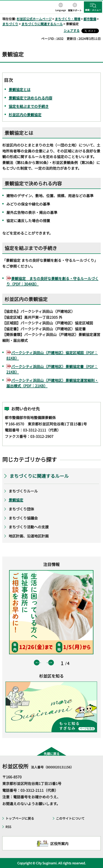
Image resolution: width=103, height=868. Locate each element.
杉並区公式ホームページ (34, 19)
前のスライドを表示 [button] (37, 663)
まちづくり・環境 (68, 19)
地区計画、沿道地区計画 (29, 536)
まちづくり (10, 24)
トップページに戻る (20, 818)
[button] (61, 7)
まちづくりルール (23, 491)
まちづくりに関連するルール (42, 24)
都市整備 (90, 19)
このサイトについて (70, 818)
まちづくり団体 (21, 509)
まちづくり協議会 (23, 518)
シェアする (72, 30)
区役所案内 (59, 843)
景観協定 (16, 500)
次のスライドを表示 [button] (51, 663)
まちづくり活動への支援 (29, 527)
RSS (8, 827)
